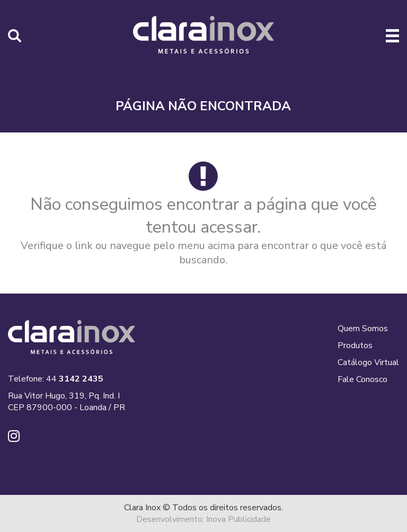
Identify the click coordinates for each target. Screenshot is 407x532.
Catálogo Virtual (368, 362)
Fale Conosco (362, 379)
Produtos (355, 345)
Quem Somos (363, 329)
